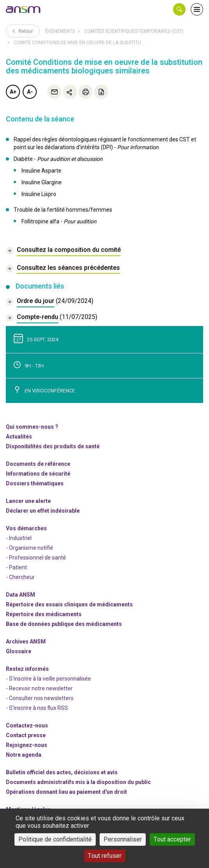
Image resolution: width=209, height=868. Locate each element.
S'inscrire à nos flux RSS (38, 708)
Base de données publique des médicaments (64, 624)
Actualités (19, 437)
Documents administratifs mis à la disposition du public (78, 782)
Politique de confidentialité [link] (55, 839)
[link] (23, 9)
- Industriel (19, 538)
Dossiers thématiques (35, 483)
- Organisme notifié (29, 548)
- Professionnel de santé (36, 558)
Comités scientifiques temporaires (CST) (134, 31)
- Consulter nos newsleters (40, 698)
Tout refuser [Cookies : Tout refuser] (105, 856)
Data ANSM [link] (21, 595)
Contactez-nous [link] (27, 725)
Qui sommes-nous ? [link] (32, 427)
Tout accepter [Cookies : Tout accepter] (172, 839)
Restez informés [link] (27, 669)
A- (30, 92)
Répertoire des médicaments (44, 614)
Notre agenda (24, 755)
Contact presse (26, 735)
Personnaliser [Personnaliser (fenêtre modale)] (123, 839)
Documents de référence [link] (38, 464)
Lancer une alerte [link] (28, 501)
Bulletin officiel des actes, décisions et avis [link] (62, 772)
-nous (27, 745)
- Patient (16, 567)
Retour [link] (23, 31)
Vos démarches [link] (26, 528)
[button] (179, 9)
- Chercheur (20, 577)
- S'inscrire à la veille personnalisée (48, 679)
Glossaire (19, 651)
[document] (50, 302)
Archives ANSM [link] (26, 642)
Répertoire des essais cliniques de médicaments (69, 604)
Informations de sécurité (38, 474)
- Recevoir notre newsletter (39, 688)
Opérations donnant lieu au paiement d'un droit (66, 792)
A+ (13, 92)
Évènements (60, 31)
